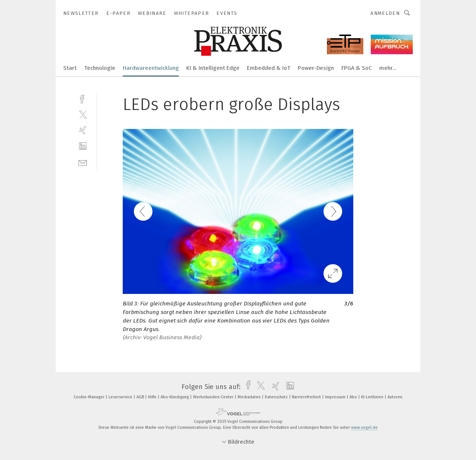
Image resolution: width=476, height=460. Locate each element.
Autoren (395, 397)
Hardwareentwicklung (151, 68)
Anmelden (385, 13)
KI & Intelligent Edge (213, 68)
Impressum (336, 397)
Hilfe (153, 397)
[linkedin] (83, 146)
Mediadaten (250, 397)
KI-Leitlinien (373, 397)
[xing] (83, 130)
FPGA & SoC (357, 68)
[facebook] (83, 98)
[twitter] (83, 114)
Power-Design (316, 68)
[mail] (83, 162)
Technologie (100, 68)
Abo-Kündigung (175, 397)
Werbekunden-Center (214, 397)
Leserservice (121, 397)
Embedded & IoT (269, 68)
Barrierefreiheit (307, 397)
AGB (141, 397)
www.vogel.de (364, 427)
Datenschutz (277, 397)
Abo (354, 397)
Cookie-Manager (90, 397)
